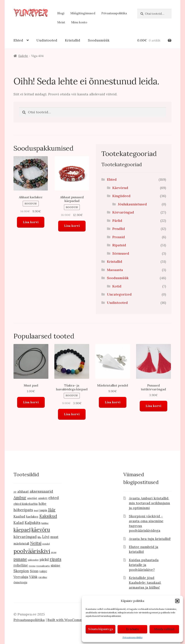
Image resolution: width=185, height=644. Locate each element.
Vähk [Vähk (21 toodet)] (33, 577)
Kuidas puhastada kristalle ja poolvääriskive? (144, 565)
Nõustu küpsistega (100, 629)
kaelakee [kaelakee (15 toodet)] (32, 516)
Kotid (117, 286)
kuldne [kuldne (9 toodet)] (45, 523)
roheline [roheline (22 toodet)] (21, 565)
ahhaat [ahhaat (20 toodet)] (23, 491)
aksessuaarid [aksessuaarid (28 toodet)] (41, 491)
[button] (177, 601)
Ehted (18, 40)
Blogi (61, 13)
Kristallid (73, 40)
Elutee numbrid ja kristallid (144, 549)
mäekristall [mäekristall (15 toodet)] (21, 543)
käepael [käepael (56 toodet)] (22, 530)
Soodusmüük (99, 40)
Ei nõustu (132, 629)
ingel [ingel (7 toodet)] (36, 510)
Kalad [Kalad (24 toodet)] (19, 523)
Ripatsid (119, 245)
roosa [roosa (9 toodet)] (32, 566)
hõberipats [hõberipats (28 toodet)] (23, 510)
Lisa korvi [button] (31, 222)
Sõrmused (121, 253)
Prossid (119, 237)
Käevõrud (120, 188)
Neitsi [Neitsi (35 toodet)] (36, 543)
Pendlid (119, 229)
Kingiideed (121, 196)
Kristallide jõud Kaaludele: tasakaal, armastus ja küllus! (145, 583)
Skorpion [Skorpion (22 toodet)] (21, 571)
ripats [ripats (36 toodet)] (55, 559)
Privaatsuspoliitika (132, 637)
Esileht (23, 56)
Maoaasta (115, 270)
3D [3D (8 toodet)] (15, 492)
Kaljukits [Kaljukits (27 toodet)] (33, 522)
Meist (61, 22)
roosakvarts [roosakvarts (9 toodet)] (43, 566)
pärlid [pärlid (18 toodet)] (44, 559)
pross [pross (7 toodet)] (54, 552)
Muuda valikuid (164, 629)
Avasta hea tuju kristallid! (150, 539)
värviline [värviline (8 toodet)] (43, 577)
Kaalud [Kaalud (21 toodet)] (19, 516)
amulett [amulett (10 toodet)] (43, 498)
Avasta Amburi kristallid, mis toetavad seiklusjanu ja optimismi (149, 503)
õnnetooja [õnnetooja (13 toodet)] (20, 582)
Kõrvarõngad (123, 212)
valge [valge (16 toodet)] (43, 571)
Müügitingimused (83, 13)
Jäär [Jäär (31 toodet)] (52, 510)
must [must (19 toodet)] (54, 537)
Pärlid (117, 221)
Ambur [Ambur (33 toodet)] (20, 498)
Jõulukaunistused (132, 204)
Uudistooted (47, 40)
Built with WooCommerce (69, 620)
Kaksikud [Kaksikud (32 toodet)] (48, 516)
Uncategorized (119, 294)
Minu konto (79, 22)
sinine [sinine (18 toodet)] (55, 565)
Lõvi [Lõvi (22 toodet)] (46, 537)
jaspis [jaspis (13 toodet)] (43, 510)
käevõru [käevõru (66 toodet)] (41, 530)
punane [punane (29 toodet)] (20, 559)
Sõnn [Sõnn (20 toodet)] (34, 571)
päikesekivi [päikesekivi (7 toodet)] (33, 560)
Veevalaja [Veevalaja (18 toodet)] (21, 577)
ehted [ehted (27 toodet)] (54, 498)
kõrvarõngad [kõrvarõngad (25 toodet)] (25, 537)
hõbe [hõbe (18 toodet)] (42, 504)
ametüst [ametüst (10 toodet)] (32, 498)
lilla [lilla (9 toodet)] (39, 537)
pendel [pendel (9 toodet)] (46, 544)
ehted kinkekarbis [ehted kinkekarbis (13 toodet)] (26, 504)
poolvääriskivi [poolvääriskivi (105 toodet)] (32, 551)
